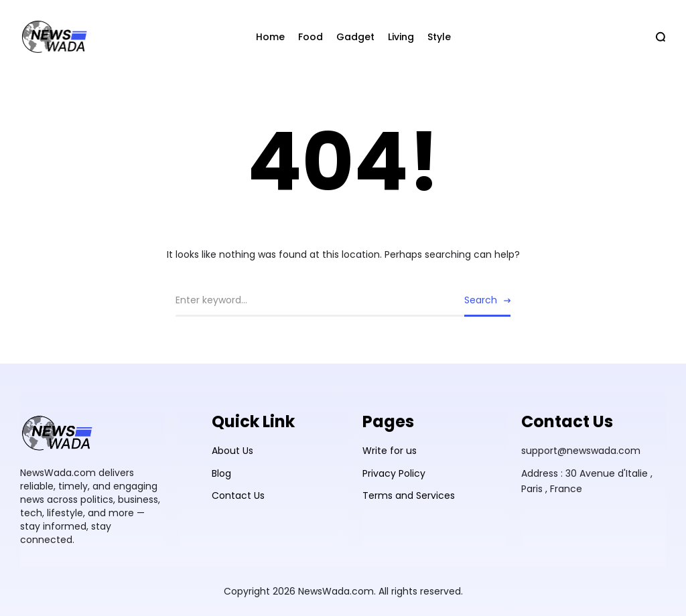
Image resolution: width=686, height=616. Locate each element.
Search (481, 300)
